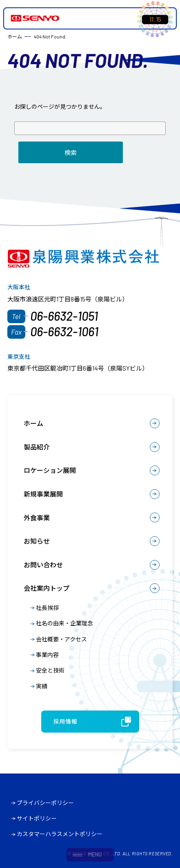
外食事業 (37, 518)
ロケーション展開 (50, 470)
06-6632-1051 (64, 316)
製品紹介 (37, 447)
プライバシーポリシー (45, 803)
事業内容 (47, 655)
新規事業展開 (43, 494)
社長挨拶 (47, 608)
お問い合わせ (43, 565)
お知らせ (37, 541)
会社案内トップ (47, 588)
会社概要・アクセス (61, 639)
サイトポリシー (37, 818)
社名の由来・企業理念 (64, 623)
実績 (42, 686)
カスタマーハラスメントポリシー (60, 834)
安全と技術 (50, 670)
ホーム (33, 423)
